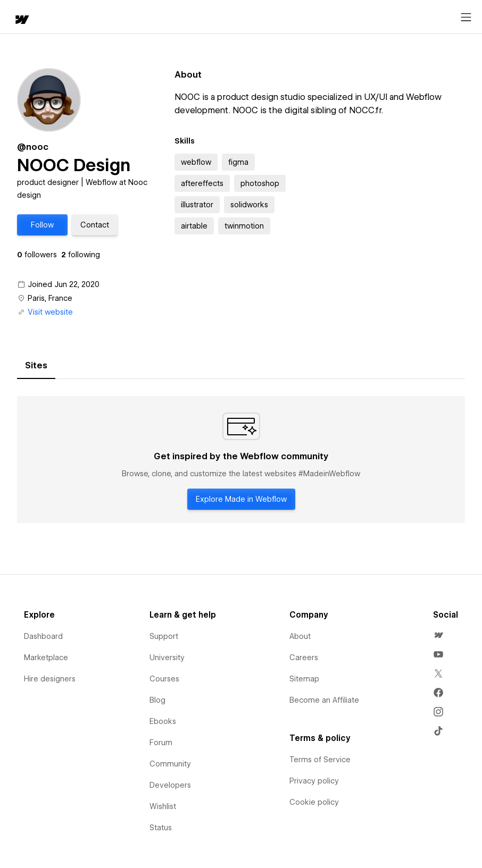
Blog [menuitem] (157, 700)
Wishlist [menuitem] (163, 806)
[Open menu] (466, 18)
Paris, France (50, 298)
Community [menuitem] (170, 764)
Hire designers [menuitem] (50, 679)
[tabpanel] (241, 460)
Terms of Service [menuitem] (320, 760)
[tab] (36, 366)
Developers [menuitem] (170, 785)
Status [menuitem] (161, 828)
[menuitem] (438, 635)
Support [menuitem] (164, 636)
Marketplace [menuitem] (46, 658)
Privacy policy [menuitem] (314, 781)
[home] (21, 20)
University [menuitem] (167, 658)
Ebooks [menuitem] (163, 721)
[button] (42, 225)
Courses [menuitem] (164, 679)
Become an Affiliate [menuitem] (324, 700)
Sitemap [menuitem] (304, 679)
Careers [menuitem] (304, 658)
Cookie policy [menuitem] (314, 802)
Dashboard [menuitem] (43, 636)
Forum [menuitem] (161, 743)
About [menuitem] (300, 636)
